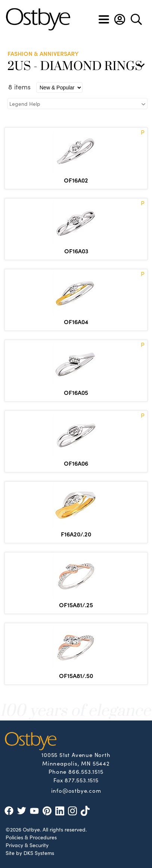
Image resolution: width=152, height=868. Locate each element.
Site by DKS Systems (30, 853)
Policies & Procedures (31, 837)
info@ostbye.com (76, 790)
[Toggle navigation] (104, 19)
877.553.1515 (82, 780)
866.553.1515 (86, 771)
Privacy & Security (27, 845)
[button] (120, 19)
